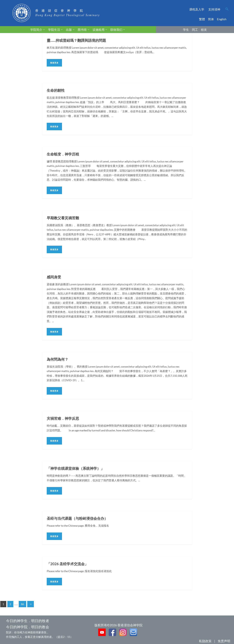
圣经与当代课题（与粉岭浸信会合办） (80, 518)
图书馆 (83, 30)
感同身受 (54, 277)
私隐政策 (205, 641)
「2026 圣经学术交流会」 (69, 564)
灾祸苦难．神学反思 (64, 418)
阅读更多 (54, 63)
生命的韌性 (56, 90)
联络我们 (118, 30)
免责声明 (224, 641)
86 (22, 604)
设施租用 (100, 30)
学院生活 (55, 30)
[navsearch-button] (227, 9)
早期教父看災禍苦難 (64, 218)
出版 (70, 30)
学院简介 (38, 30)
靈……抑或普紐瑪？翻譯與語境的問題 (79, 40)
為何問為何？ (58, 359)
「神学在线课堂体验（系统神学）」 (78, 468)
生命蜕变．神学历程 (64, 154)
